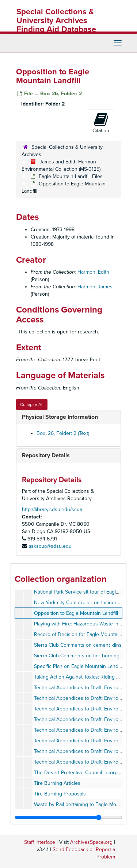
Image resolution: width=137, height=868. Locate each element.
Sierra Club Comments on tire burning (77, 656)
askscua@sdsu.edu (50, 546)
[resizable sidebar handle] (68, 817)
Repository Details (46, 455)
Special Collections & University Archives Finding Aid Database (56, 21)
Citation (101, 123)
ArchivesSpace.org (91, 842)
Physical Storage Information (60, 417)
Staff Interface (40, 842)
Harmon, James (95, 287)
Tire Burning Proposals (60, 794)
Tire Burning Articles (57, 783)
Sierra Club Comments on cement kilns (78, 645)
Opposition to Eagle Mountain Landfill (76, 613)
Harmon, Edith (93, 272)
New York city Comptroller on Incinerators (81, 603)
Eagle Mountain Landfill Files (71, 176)
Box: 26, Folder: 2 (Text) (63, 433)
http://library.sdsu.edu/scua (52, 509)
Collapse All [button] (32, 405)
